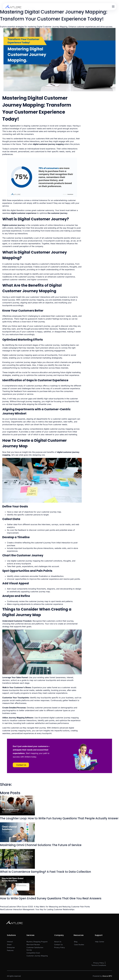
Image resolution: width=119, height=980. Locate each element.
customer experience (27, 213)
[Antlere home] (13, 7)
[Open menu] (113, 7)
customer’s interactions (50, 264)
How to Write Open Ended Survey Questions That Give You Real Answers (51, 898)
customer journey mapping (51, 144)
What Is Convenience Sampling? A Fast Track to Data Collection (45, 872)
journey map (44, 592)
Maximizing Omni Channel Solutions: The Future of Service (41, 845)
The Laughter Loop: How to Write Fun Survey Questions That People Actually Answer (59, 818)
